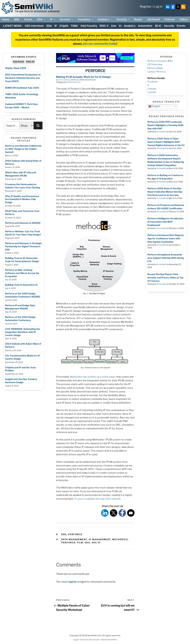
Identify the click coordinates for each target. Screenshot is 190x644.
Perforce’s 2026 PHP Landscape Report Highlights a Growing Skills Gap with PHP (165, 125)
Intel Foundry (89, 26)
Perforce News (155, 68)
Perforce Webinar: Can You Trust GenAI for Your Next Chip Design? (23, 233)
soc (87, 543)
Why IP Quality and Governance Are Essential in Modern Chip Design (22, 199)
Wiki (17, 19)
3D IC (158, 26)
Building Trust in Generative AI (21, 285)
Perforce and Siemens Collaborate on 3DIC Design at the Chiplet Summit (23, 149)
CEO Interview (155, 64)
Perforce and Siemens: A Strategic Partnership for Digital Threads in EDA (23, 246)
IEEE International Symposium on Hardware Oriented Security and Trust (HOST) (23, 78)
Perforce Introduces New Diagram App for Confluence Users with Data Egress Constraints (166, 238)
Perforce (76, 82)
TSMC (74, 26)
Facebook (152, 82)
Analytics (105, 19)
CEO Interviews (34, 26)
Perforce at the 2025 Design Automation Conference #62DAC (23, 295)
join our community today (100, 44)
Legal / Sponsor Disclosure (86, 640)
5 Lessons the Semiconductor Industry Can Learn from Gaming (22, 186)
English (154, 106)
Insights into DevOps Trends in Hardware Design (21, 381)
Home (6, 19)
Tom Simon (64, 80)
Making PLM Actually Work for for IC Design (83, 77)
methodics (120, 539)
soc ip (96, 543)
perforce (68, 543)
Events (181, 26)
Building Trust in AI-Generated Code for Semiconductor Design (22, 260)
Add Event (18, 62)
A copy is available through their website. (98, 499)
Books (138, 19)
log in (83, 582)
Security (123, 19)
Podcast (170, 19)
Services (67, 19)
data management (74, 539)
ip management (100, 539)
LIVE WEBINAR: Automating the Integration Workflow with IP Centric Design (22, 332)
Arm (114, 26)
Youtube (152, 92)
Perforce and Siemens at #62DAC (23, 223)
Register (146, 7)
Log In (158, 7)
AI (120, 26)
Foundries (86, 19)
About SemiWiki (109, 640)
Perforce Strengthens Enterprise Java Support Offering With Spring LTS (166, 258)
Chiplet (64, 26)
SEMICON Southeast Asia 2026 (22, 88)
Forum (28, 19)
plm (80, 543)
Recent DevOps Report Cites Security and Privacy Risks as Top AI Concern (165, 278)
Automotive (145, 26)
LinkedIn (152, 89)
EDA (41, 19)
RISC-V (104, 26)
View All (30, 62)
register (72, 582)
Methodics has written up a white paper (93, 377)
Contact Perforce (157, 72)
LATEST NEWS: (13, 26)
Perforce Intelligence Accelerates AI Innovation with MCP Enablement (165, 222)
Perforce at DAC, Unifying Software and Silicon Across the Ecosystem (22, 273)
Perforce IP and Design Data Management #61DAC (20, 307)
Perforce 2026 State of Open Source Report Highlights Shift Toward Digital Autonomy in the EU (166, 142)
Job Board (153, 19)
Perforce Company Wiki (160, 61)
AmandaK (161, 132)
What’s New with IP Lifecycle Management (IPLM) (21, 174)
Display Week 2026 (15, 68)
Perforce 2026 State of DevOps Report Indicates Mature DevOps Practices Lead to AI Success (165, 192)
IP (53, 19)
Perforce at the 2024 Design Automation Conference (20, 319)
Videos (184, 19)
